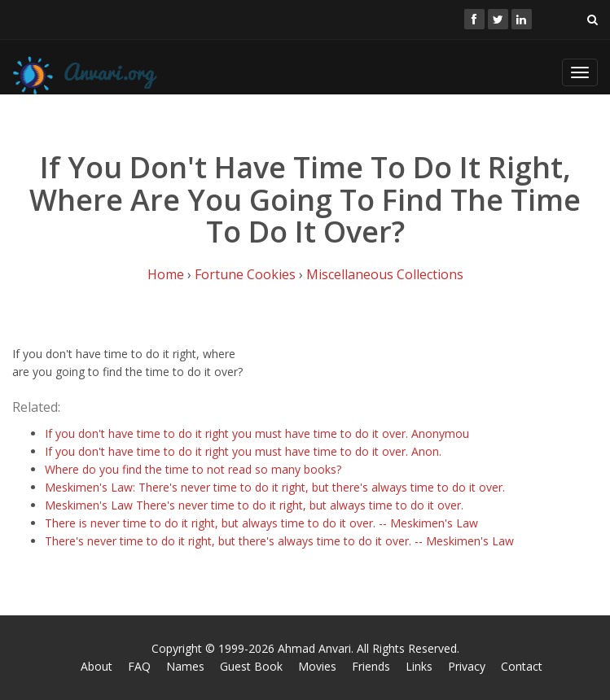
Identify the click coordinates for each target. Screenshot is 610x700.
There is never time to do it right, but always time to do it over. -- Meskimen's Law (261, 523)
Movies (317, 666)
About (97, 666)
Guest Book (251, 666)
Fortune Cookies (245, 274)
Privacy (467, 666)
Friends (371, 666)
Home (166, 274)
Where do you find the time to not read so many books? (193, 469)
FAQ (139, 666)
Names (185, 666)
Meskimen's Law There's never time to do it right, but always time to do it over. (254, 505)
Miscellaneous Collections (385, 274)
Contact (522, 666)
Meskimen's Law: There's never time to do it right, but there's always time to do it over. (275, 487)
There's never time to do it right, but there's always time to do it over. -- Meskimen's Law (279, 541)
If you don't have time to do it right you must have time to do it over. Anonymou (257, 433)
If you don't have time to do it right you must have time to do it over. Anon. (243, 451)
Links (419, 666)
